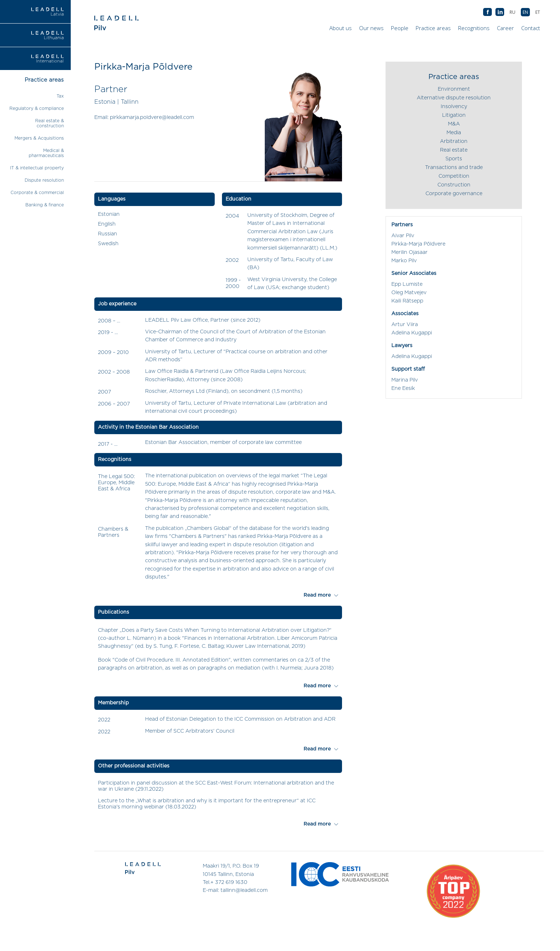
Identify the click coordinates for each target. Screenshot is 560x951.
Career (505, 28)
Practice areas (433, 28)
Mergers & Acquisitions (39, 138)
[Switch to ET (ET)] (538, 12)
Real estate (454, 150)
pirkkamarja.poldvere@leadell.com (152, 118)
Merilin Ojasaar (409, 252)
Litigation (454, 115)
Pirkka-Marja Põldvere (418, 244)
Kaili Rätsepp (407, 301)
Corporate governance (454, 194)
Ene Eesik (403, 388)
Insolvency (454, 107)
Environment (454, 89)
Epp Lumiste (407, 284)
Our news (371, 28)
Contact (531, 28)
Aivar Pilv (403, 236)
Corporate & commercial (37, 193)
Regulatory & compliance (37, 108)
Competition (454, 176)
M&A (454, 124)
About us (341, 28)
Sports (454, 159)
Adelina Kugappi (412, 333)
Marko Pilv (404, 261)
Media (454, 133)
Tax (60, 96)
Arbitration (454, 141)
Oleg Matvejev (409, 293)
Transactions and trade (454, 168)
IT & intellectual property (37, 168)
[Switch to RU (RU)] (512, 12)
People (400, 28)
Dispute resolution (44, 180)
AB (500, 12)
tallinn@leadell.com (244, 890)
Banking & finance (45, 205)
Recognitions (474, 28)
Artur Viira (405, 325)
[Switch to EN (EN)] (525, 12)
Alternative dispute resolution (454, 98)
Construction (454, 185)
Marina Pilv (405, 380)
